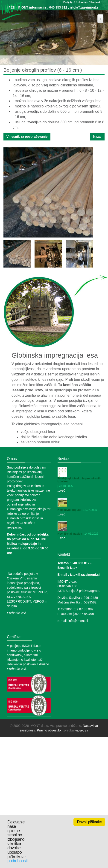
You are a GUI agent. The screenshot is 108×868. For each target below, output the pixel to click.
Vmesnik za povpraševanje (27, 137)
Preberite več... (18, 613)
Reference (82, 2)
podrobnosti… (19, 861)
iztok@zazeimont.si (85, 7)
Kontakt (95, 2)
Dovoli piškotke (89, 822)
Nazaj (97, 137)
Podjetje (68, 2)
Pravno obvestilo (49, 730)
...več (61, 490)
